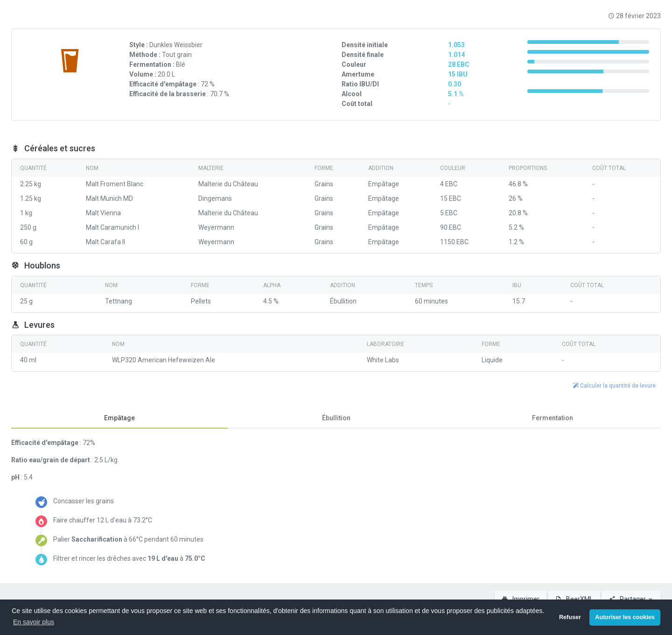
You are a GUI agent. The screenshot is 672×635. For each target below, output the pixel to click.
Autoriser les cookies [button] (625, 617)
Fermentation (553, 418)
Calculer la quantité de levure (614, 386)
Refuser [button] (570, 617)
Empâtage (119, 418)
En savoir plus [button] (34, 622)
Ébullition (336, 418)
